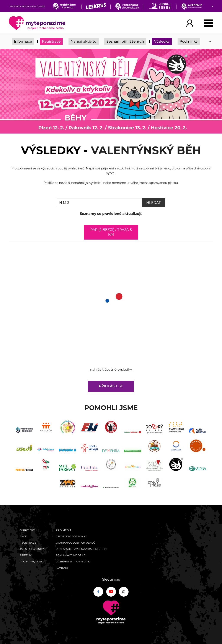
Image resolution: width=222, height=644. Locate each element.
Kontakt (62, 568)
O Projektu (28, 530)
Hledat (153, 203)
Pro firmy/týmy (31, 561)
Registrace (51, 41)
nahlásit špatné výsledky (111, 369)
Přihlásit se (111, 386)
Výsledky (162, 41)
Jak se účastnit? (32, 549)
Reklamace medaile (71, 555)
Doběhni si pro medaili (73, 561)
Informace (23, 41)
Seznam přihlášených (125, 41)
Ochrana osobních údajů (75, 543)
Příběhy (25, 555)
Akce (23, 536)
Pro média (64, 530)
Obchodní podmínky (71, 536)
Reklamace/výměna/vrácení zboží (81, 549)
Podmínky (189, 41)
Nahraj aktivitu (84, 41)
